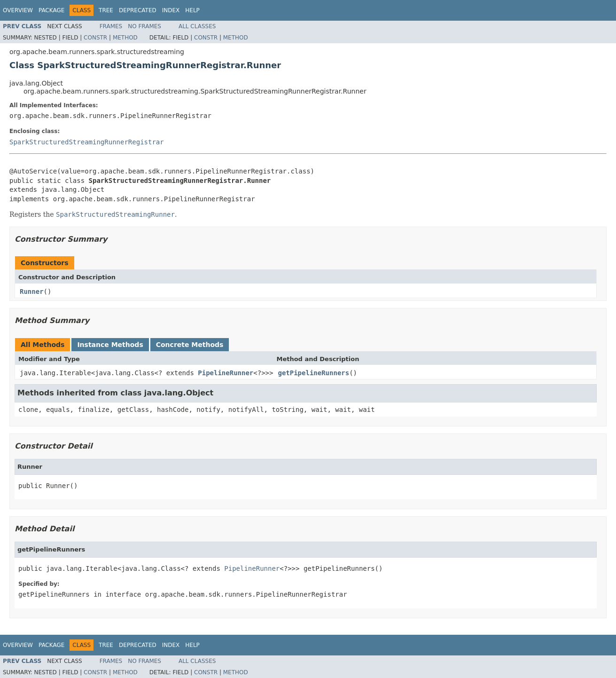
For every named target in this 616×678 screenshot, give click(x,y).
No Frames (144, 26)
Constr (95, 38)
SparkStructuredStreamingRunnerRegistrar (87, 142)
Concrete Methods (190, 345)
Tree (106, 10)
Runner (32, 292)
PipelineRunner (226, 373)
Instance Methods (110, 345)
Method (125, 38)
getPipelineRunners (313, 373)
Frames (111, 26)
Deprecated (138, 10)
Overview (18, 10)
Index (171, 10)
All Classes (197, 26)
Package (51, 10)
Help (192, 10)
